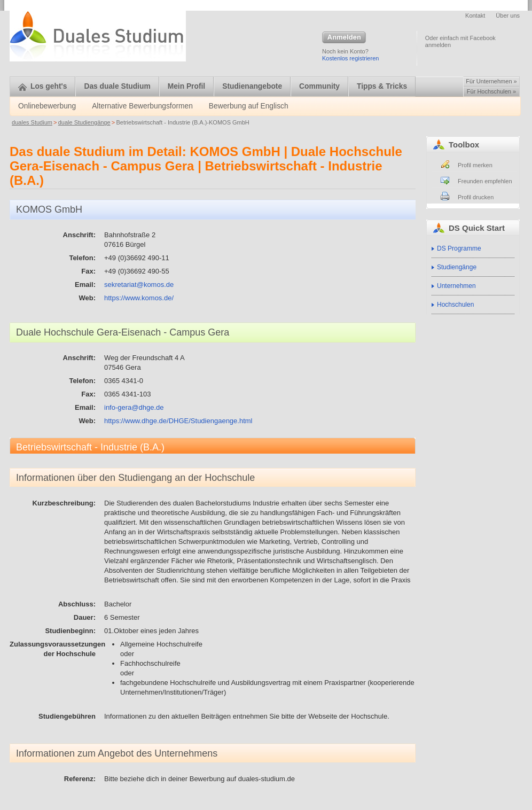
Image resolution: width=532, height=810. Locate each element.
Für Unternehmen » (491, 81)
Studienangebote (252, 86)
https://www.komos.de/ (139, 298)
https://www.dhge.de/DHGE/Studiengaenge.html (178, 421)
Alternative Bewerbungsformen (142, 106)
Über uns (508, 15)
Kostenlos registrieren (350, 58)
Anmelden (344, 38)
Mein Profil (187, 86)
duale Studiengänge (84, 122)
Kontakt (475, 15)
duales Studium (32, 122)
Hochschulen (455, 305)
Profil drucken (476, 197)
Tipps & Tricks (382, 86)
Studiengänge (457, 267)
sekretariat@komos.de (139, 285)
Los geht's (42, 86)
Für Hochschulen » (491, 91)
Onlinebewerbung (47, 106)
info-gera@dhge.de (134, 407)
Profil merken (475, 165)
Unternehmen (456, 286)
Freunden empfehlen (485, 181)
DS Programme (459, 248)
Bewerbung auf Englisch (249, 106)
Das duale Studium (117, 86)
